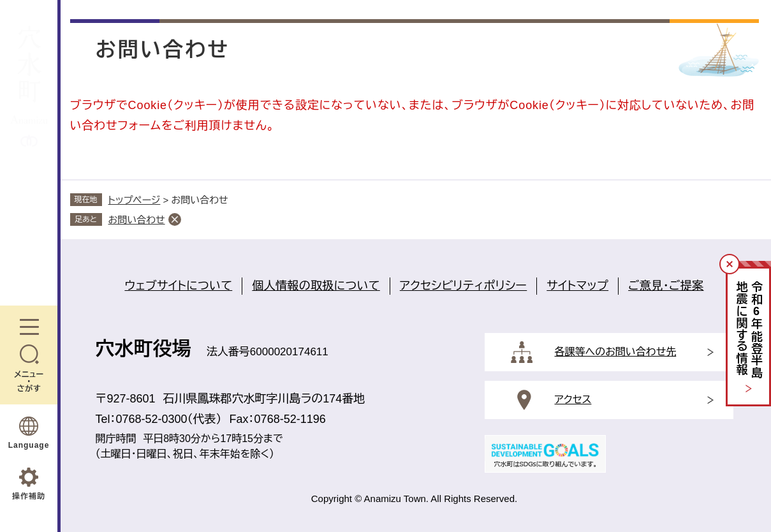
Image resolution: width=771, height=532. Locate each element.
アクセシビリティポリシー (463, 286)
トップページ (135, 200)
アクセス (573, 400)
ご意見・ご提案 (666, 286)
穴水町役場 (143, 349)
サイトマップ (577, 286)
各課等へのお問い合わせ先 (616, 352)
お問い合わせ (137, 220)
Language (29, 445)
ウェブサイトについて (178, 286)
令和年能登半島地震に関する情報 (749, 330)
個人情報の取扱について (316, 286)
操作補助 (29, 496)
